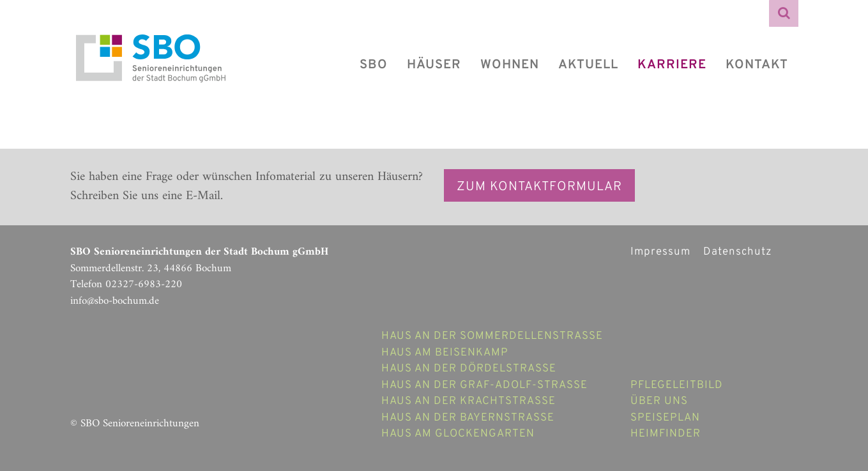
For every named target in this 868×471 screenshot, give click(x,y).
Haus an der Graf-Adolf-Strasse (484, 385)
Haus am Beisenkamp (445, 353)
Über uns (659, 401)
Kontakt (757, 65)
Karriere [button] (672, 65)
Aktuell (588, 65)
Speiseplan (665, 418)
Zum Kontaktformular (539, 187)
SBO (374, 65)
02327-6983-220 (144, 285)
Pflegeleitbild (677, 385)
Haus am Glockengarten (458, 434)
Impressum (660, 252)
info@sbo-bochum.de (115, 301)
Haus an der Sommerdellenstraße (492, 336)
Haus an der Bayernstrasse (468, 418)
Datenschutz (738, 252)
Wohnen (510, 65)
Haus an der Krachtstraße (468, 401)
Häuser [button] (434, 65)
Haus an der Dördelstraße (469, 369)
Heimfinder (666, 434)
